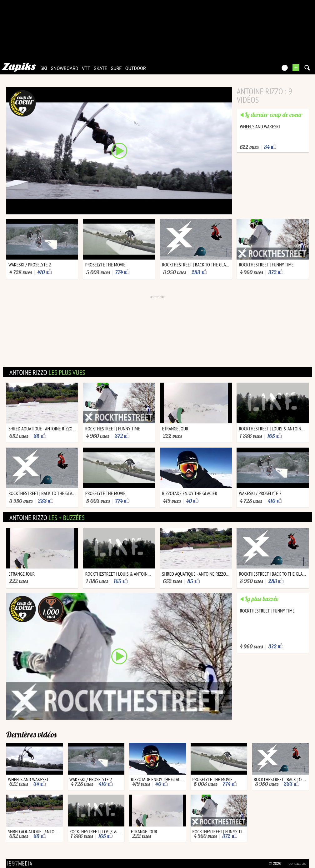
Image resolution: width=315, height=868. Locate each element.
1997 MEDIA (22, 864)
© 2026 (275, 864)
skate (100, 69)
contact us (297, 864)
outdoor (136, 69)
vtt (86, 69)
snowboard (65, 69)
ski (44, 69)
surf (116, 69)
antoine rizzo (47, 372)
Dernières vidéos (31, 734)
